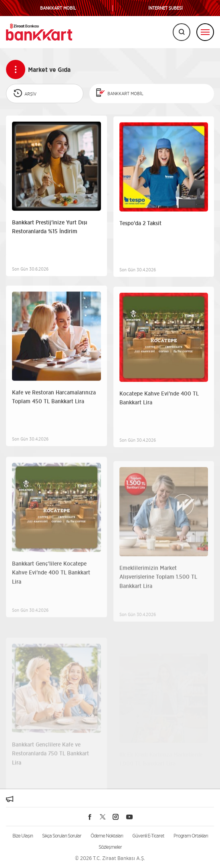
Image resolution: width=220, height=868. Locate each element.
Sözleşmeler (110, 847)
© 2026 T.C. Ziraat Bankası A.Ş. (110, 858)
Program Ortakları (191, 836)
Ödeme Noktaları (107, 836)
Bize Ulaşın (23, 836)
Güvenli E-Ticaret (148, 836)
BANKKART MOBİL (58, 8)
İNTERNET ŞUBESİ (166, 8)
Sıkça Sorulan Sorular (62, 836)
